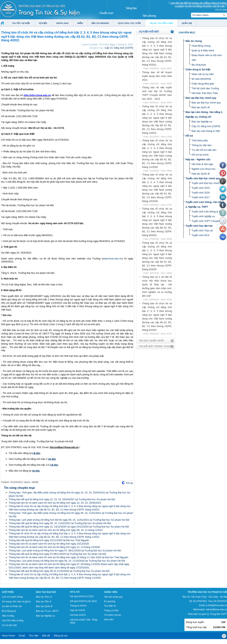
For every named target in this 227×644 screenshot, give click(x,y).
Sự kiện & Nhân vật (12, 606)
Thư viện (34, 636)
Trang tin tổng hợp (161, 23)
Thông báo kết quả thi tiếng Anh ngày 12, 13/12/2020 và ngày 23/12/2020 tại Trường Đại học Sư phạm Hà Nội (69, 527)
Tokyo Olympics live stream (14, 643)
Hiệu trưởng (8, 616)
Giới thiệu (8, 592)
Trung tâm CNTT (218, 614)
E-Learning (110, 601)
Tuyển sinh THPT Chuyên (206, 221)
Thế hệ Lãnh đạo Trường (205, 88)
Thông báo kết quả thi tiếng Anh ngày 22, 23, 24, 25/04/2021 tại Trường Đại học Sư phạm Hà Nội (62, 499)
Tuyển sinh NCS (201, 235)
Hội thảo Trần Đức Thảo (205, 93)
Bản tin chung (194, 41)
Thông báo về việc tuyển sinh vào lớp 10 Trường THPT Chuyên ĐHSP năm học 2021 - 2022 (157, 93)
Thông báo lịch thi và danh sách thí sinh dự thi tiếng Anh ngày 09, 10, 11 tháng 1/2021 (56, 530)
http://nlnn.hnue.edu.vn (37, 95)
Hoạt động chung (201, 46)
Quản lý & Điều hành (203, 50)
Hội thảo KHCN (78, 615)
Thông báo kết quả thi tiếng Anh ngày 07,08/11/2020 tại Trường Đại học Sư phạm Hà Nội (57, 554)
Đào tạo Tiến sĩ (44, 602)
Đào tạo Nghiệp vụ (202, 122)
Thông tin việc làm (202, 145)
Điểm (80, 23)
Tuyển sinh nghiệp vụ (203, 216)
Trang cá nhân (111, 610)
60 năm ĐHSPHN (201, 79)
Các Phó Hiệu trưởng (13, 621)
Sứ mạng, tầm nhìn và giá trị (16, 602)
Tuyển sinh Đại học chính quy (203, 178)
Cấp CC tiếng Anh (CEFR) (119, 48)
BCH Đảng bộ (9, 611)
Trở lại (129, 483)
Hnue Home (8, 636)
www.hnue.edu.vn (112, 259)
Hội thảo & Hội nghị (202, 164)
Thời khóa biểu (200, 140)
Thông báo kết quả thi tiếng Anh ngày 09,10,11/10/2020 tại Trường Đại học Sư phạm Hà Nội (59, 571)
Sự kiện (43, 23)
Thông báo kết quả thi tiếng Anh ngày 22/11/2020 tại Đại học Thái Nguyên (49, 540)
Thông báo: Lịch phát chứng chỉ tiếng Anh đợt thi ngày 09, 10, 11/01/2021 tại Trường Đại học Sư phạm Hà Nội (69, 520)
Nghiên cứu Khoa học (204, 169)
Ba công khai (199, 65)
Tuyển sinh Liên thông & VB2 (208, 212)
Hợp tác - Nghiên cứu (198, 159)
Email (22, 636)
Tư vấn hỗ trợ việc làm (204, 150)
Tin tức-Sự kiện (21, 23)
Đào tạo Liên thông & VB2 (206, 131)
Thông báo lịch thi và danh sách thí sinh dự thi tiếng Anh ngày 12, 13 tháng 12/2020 (54, 547)
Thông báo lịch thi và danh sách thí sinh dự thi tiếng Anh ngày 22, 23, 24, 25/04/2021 (55, 503)
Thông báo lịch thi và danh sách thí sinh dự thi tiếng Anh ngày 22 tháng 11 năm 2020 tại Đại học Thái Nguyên (68, 557)
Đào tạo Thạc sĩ (44, 597)
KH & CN (75, 592)
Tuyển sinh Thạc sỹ (202, 230)
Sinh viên (109, 620)
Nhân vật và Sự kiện (203, 74)
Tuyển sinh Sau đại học (199, 226)
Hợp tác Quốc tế (201, 174)
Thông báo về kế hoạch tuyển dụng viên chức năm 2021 (157, 76)
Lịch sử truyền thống (12, 597)
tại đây (36, 453)
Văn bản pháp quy (113, 597)
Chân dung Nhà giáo (203, 84)
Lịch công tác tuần (129, 23)
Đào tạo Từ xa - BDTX (47, 611)
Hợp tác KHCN (77, 610)
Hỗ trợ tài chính (200, 155)
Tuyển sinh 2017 (201, 197)
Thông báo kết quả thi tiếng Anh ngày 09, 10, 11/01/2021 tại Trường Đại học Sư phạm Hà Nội (60, 523)
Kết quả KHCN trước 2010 (83, 601)
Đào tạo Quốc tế (201, 107)
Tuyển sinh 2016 (201, 193)
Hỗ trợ (189, 136)
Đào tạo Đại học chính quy (201, 98)
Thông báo (62, 23)
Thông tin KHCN (78, 606)
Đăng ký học (61, 636)
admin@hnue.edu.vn (217, 610)
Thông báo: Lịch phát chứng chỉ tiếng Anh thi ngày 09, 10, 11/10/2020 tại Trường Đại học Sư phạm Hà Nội (67, 561)
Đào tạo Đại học (46, 592)
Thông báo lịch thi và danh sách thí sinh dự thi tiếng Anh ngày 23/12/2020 (49, 544)
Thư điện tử (110, 606)
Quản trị (187, 23)
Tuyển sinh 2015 (201, 188)
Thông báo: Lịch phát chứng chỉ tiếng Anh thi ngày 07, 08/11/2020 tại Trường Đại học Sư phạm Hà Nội (65, 550)
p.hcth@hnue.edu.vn (217, 605)
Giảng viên (111, 592)
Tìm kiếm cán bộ (112, 615)
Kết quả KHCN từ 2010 (82, 596)
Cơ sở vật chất (9, 625)
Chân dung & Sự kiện (198, 69)
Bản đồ (46, 636)
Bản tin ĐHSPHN (100, 23)
